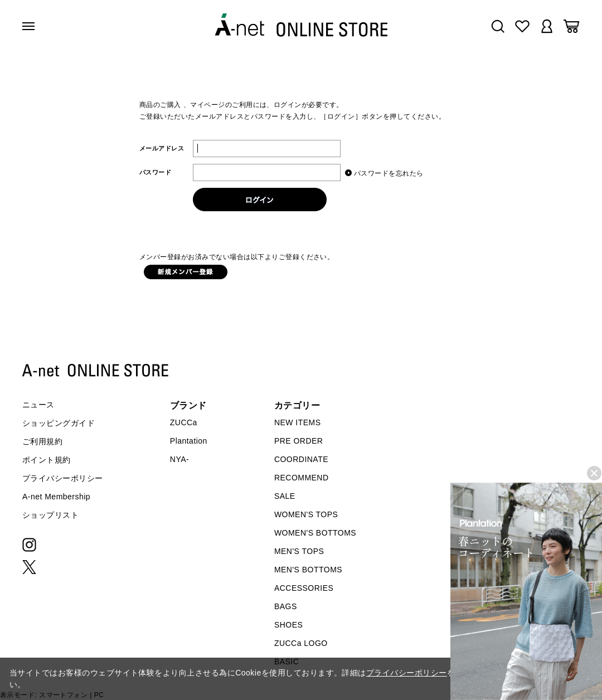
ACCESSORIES (304, 588)
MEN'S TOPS (299, 551)
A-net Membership (56, 497)
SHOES (288, 625)
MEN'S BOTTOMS (308, 570)
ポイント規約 (47, 460)
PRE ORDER (299, 441)
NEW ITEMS (298, 422)
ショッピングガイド (59, 423)
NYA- (179, 459)
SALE (285, 496)
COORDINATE (301, 459)
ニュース (38, 405)
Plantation (189, 441)
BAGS (286, 606)
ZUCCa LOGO (301, 643)
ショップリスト (50, 515)
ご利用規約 (42, 441)
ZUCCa (184, 422)
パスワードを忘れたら (389, 173)
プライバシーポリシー (63, 478)
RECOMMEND (302, 478)
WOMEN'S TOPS (306, 514)
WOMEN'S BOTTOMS (315, 533)
